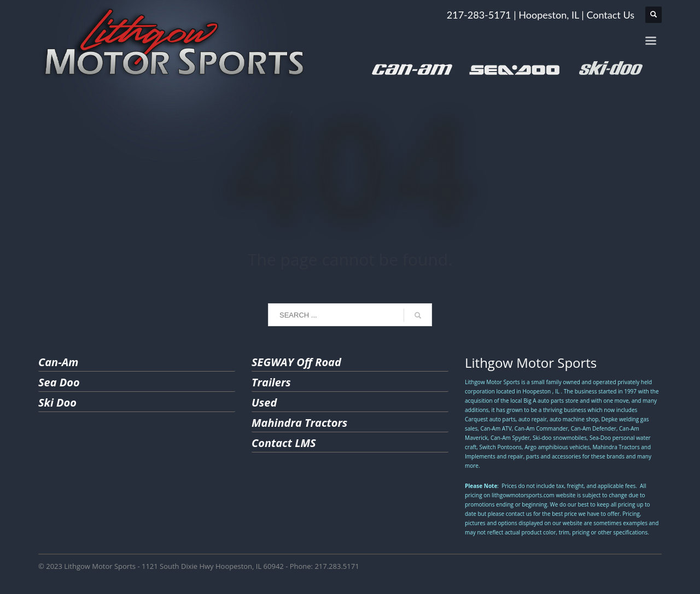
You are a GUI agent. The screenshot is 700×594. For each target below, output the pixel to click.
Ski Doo (57, 402)
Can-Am (58, 362)
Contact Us (610, 15)
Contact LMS (284, 443)
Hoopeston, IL (549, 15)
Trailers (271, 382)
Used (264, 402)
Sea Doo (59, 382)
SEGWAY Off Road (296, 362)
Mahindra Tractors (299, 423)
